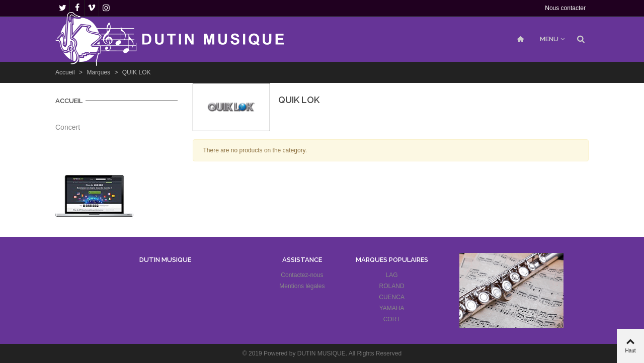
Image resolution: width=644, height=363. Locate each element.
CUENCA (392, 297)
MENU (549, 39)
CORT (392, 319)
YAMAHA (392, 308)
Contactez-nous (302, 275)
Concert (68, 127)
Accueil (69, 101)
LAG (392, 275)
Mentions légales (302, 286)
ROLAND (392, 286)
